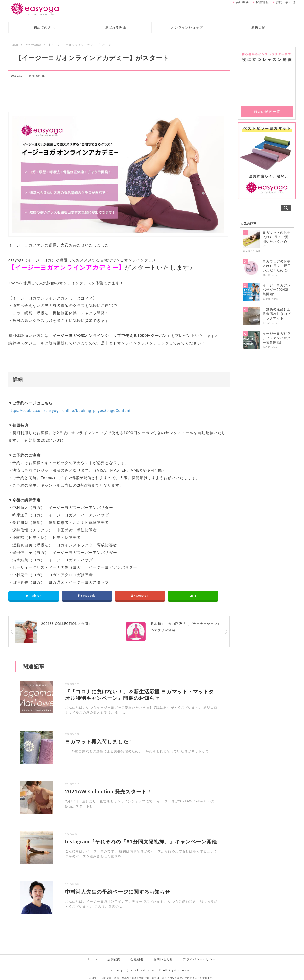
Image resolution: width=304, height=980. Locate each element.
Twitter (34, 595)
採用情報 (262, 2)
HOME (14, 45)
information (33, 45)
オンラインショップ (187, 27)
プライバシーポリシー (199, 959)
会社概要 (242, 2)
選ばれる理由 (116, 27)
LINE (193, 595)
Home (93, 959)
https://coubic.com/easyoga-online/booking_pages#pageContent (70, 410)
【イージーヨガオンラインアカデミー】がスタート (92, 58)
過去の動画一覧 (267, 111)
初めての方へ (44, 27)
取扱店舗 (258, 27)
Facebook (87, 595)
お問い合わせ (286, 2)
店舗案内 (114, 959)
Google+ (140, 595)
